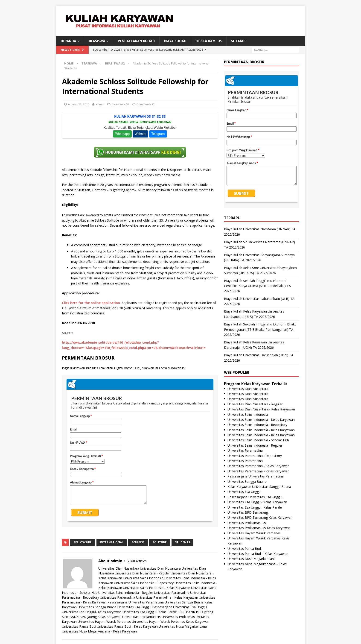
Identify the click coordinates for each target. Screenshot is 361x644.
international (112, 542)
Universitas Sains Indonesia (143, 578)
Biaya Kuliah (175, 41)
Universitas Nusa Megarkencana (183, 626)
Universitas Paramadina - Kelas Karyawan (167, 597)
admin (100, 104)
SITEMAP (238, 41)
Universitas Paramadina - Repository (255, 456)
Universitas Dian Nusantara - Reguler (142, 573)
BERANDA (68, 41)
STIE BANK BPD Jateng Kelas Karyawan (92, 617)
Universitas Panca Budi (79, 626)
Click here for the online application (91, 303)
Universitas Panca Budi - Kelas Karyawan (127, 626)
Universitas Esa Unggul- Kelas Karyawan (92, 612)
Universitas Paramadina (172, 593)
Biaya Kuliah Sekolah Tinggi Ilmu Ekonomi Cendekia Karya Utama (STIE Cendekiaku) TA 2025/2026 (257, 286)
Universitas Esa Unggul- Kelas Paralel (150, 612)
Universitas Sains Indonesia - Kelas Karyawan (157, 588)
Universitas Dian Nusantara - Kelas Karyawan (261, 409)
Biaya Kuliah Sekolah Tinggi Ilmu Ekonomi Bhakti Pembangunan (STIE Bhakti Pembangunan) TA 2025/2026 (260, 329)
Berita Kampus (209, 41)
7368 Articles (137, 561)
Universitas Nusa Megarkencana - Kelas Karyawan (99, 631)
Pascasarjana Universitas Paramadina (136, 602)
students (182, 542)
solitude (160, 542)
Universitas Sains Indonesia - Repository (144, 583)
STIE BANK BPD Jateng (196, 612)
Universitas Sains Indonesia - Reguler (126, 593)
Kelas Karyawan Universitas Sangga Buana (259, 487)
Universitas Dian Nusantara (119, 568)
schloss (138, 542)
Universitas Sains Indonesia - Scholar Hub (258, 440)
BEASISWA (97, 41)
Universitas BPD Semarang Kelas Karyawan (260, 517)
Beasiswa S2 (121, 104)
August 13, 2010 (79, 104)
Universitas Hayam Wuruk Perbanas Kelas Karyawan (171, 622)
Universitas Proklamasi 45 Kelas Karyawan (259, 528)
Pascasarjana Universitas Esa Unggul (180, 607)
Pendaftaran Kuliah (136, 41)
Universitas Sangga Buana (184, 602)
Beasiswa (89, 63)
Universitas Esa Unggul (134, 607)
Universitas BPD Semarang (248, 512)
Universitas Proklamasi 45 (141, 617)
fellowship (83, 542)
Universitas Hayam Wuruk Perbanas (104, 622)
